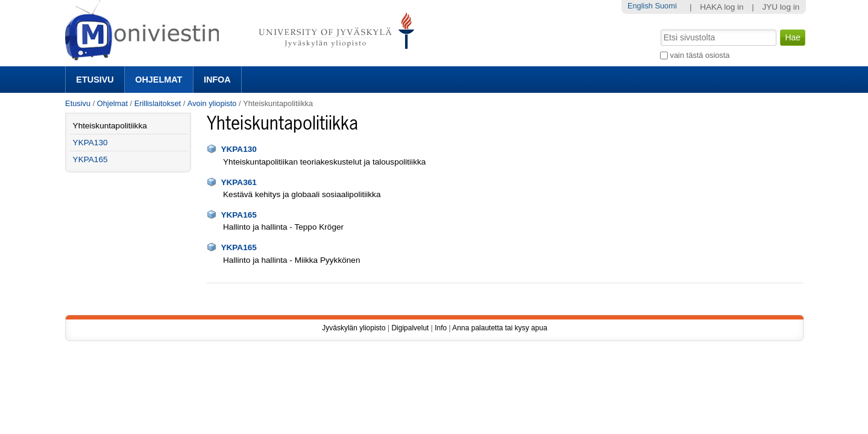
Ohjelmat (159, 80)
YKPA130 (238, 149)
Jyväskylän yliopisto (354, 328)
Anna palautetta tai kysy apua (499, 328)
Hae (660, 28)
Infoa (217, 80)
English (640, 6)
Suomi (665, 6)
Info (441, 328)
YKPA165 (238, 215)
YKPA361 (238, 182)
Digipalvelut (410, 328)
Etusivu (95, 80)
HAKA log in (722, 7)
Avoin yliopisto (212, 103)
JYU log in (781, 7)
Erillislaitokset (158, 103)
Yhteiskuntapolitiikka (110, 126)
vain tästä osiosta (700, 55)
